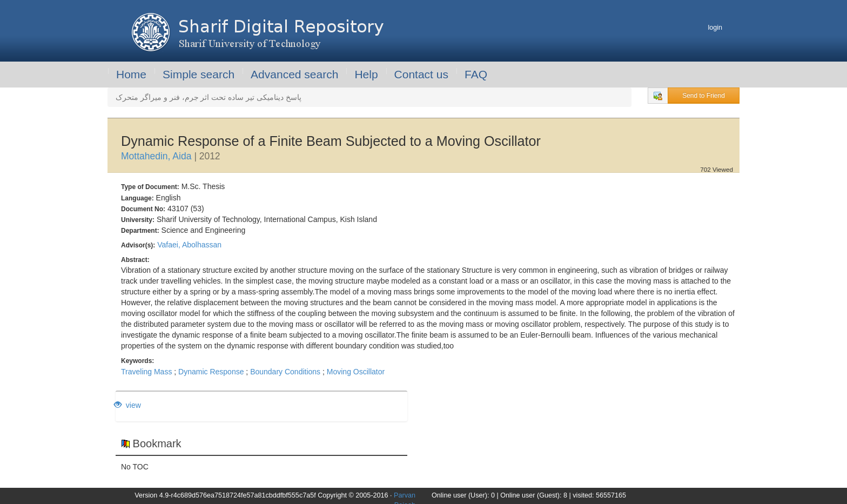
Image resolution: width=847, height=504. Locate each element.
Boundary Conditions (285, 372)
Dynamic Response (211, 372)
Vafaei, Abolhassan (189, 245)
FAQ (476, 74)
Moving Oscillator (356, 372)
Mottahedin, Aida (156, 156)
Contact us (421, 74)
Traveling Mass (146, 372)
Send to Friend (704, 96)
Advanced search (294, 74)
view (127, 405)
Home (131, 74)
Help (366, 74)
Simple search (199, 74)
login (715, 28)
